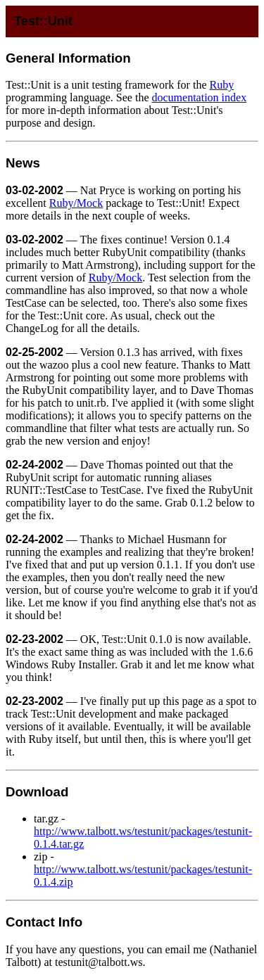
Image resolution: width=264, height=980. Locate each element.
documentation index (200, 97)
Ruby (221, 85)
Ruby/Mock (76, 203)
